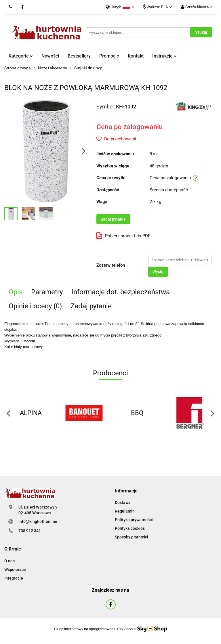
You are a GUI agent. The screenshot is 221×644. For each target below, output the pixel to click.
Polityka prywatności (134, 520)
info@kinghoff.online (38, 521)
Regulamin (125, 511)
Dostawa (123, 502)
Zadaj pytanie (113, 219)
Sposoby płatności (132, 537)
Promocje (109, 56)
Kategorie (21, 56)
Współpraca (15, 570)
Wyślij (158, 272)
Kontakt (136, 56)
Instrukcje (164, 56)
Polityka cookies (130, 528)
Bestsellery (79, 56)
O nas (9, 561)
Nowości (50, 56)
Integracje (14, 578)
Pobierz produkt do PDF (123, 236)
